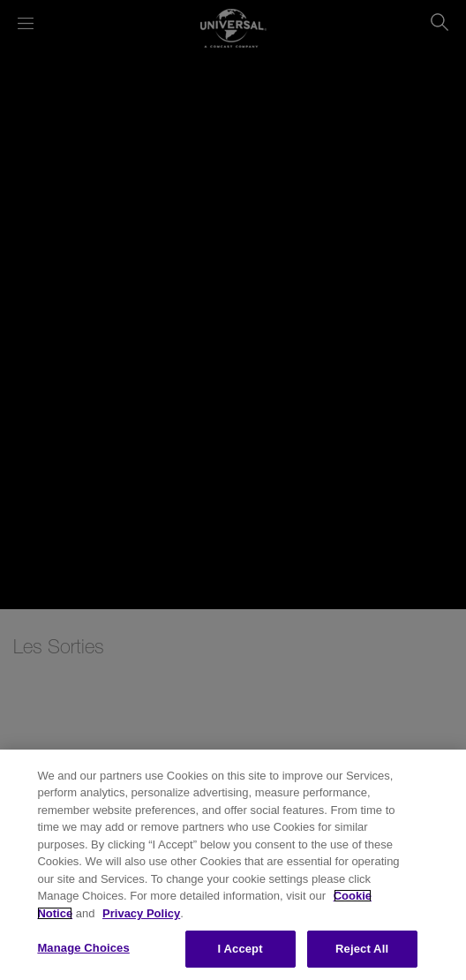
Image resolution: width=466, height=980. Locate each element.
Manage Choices (83, 948)
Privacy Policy (141, 913)
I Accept (241, 949)
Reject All (362, 949)
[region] (233, 865)
